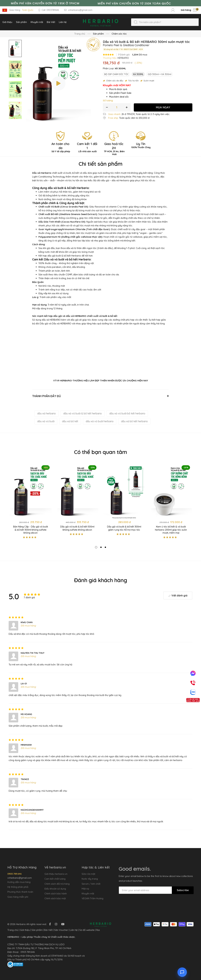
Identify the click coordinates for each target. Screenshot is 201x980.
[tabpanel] (30, 502)
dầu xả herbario (46, 413)
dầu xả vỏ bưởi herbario (100, 421)
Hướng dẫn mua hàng (19, 882)
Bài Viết (48, 930)
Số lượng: (108, 100)
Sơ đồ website (87, 930)
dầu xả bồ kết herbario (134, 421)
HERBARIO (123, 58)
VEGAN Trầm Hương (92, 898)
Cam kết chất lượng (55, 879)
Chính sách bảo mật (55, 898)
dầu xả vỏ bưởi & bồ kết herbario (83, 413)
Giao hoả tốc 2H (114, 149)
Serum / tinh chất (91, 884)
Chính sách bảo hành (56, 894)
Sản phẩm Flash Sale (120, 93)
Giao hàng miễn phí (18, 897)
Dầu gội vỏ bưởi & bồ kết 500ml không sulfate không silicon (77, 528)
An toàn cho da (60, 147)
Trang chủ (80, 34)
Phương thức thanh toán (20, 892)
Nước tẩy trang (90, 879)
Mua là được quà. (118, 89)
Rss (98, 930)
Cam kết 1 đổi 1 (87, 147)
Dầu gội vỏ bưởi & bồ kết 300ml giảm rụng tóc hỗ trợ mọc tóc (124, 528)
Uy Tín (141, 145)
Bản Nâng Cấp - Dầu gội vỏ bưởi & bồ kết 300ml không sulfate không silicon (31, 530)
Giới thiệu (25, 930)
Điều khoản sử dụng (55, 889)
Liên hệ (74, 930)
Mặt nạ (85, 889)
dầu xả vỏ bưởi (46, 421)
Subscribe (183, 890)
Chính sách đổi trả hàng (57, 884)
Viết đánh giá (178, 595)
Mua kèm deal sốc (119, 97)
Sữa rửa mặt (88, 874)
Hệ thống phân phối (18, 887)
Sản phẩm (37, 930)
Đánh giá (124, 55)
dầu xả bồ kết (70, 421)
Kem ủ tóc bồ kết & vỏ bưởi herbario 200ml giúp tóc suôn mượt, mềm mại (171, 530)
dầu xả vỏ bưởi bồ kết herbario (127, 413)
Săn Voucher (61, 930)
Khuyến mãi (88, 894)
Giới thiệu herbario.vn (56, 874)
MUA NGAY (163, 107)
